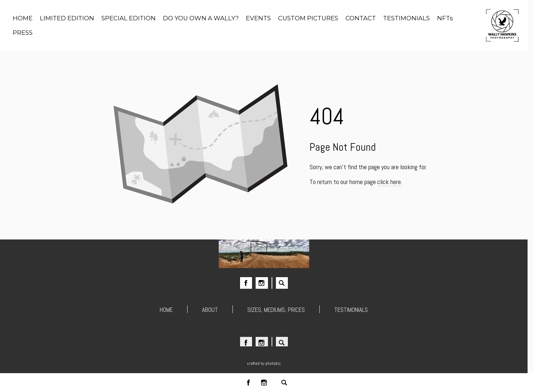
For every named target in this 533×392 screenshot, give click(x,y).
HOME (166, 310)
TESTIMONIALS (351, 310)
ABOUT (210, 310)
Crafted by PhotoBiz (264, 363)
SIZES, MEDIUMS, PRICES (276, 310)
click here (389, 182)
